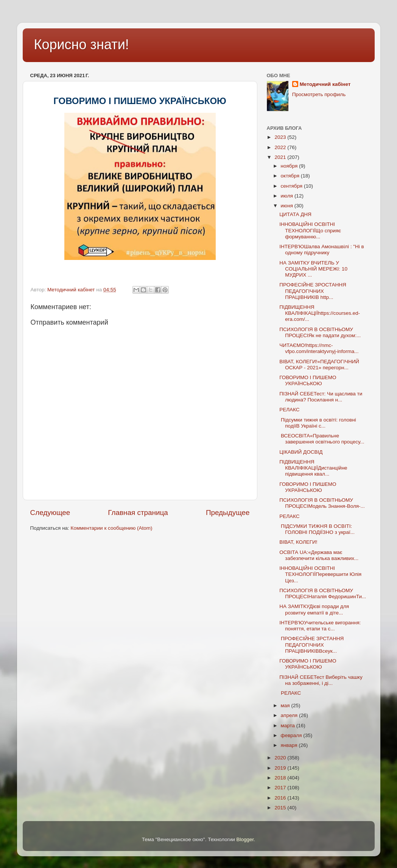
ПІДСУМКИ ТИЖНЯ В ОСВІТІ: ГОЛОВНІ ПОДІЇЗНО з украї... (317, 529)
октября (291, 176)
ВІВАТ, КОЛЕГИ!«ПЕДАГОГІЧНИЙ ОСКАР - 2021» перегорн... (319, 365)
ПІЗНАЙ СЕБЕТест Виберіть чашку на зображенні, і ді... (321, 680)
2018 (281, 778)
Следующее (50, 513)
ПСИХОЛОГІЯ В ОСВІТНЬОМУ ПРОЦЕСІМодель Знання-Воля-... (322, 503)
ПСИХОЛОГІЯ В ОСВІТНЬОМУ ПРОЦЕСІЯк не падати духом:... (320, 332)
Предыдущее (228, 513)
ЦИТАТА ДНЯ (296, 214)
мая (286, 705)
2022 (281, 147)
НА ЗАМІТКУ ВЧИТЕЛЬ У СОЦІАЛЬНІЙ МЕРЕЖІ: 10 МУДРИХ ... (313, 269)
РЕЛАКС (290, 410)
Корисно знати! (82, 44)
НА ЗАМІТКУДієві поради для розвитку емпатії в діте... (314, 609)
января (290, 745)
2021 (281, 157)
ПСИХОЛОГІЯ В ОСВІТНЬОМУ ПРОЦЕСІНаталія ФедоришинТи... (323, 593)
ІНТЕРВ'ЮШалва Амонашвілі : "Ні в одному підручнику (322, 250)
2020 (281, 758)
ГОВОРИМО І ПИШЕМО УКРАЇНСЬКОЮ (308, 380)
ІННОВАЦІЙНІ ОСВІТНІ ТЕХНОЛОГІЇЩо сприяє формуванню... (310, 230)
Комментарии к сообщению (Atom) (112, 528)
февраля (292, 735)
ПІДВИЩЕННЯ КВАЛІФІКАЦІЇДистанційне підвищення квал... (313, 468)
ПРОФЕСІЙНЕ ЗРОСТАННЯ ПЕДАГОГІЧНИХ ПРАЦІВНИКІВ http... (313, 291)
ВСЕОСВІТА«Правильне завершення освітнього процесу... (322, 439)
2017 (281, 788)
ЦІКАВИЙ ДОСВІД (301, 452)
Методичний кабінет (325, 84)
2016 (281, 798)
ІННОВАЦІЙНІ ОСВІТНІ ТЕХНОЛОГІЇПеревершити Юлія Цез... (320, 574)
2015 (281, 808)
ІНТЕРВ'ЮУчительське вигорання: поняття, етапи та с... (320, 626)
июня (288, 206)
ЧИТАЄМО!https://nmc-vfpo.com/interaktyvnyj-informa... (319, 348)
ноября (290, 166)
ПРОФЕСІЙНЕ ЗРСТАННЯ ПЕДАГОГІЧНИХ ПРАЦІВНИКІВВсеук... (311, 645)
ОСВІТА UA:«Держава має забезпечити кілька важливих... (319, 555)
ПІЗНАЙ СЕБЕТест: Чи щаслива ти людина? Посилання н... (321, 397)
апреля (290, 715)
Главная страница (138, 513)
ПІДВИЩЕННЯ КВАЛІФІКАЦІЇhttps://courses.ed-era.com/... (320, 313)
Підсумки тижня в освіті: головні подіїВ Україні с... (318, 423)
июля (288, 196)
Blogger (245, 839)
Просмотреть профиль (319, 94)
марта (289, 726)
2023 (281, 137)
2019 (281, 768)
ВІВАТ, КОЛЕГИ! (299, 542)
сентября (292, 186)
